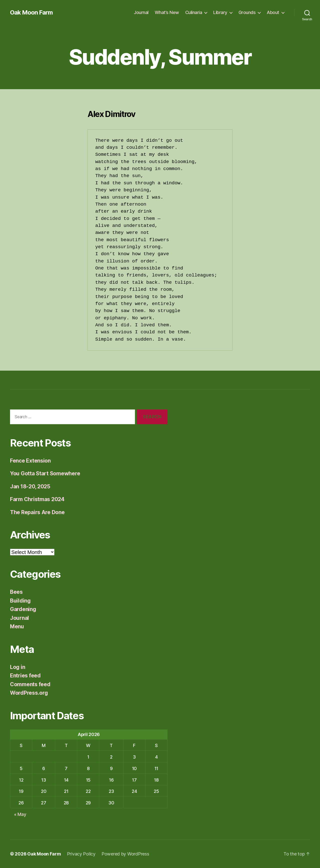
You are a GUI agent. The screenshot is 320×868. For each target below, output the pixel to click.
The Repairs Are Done (37, 512)
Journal (141, 12)
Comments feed (30, 684)
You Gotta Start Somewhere (45, 473)
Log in (17, 667)
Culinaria (194, 12)
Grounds (247, 12)
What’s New (167, 12)
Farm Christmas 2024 (37, 499)
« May (20, 814)
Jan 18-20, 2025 (30, 486)
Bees (16, 592)
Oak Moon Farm (31, 13)
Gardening (23, 609)
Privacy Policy (81, 854)
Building (20, 601)
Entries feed (25, 676)
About (273, 12)
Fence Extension (30, 461)
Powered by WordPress (125, 854)
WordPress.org (29, 693)
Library (220, 12)
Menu (17, 626)
